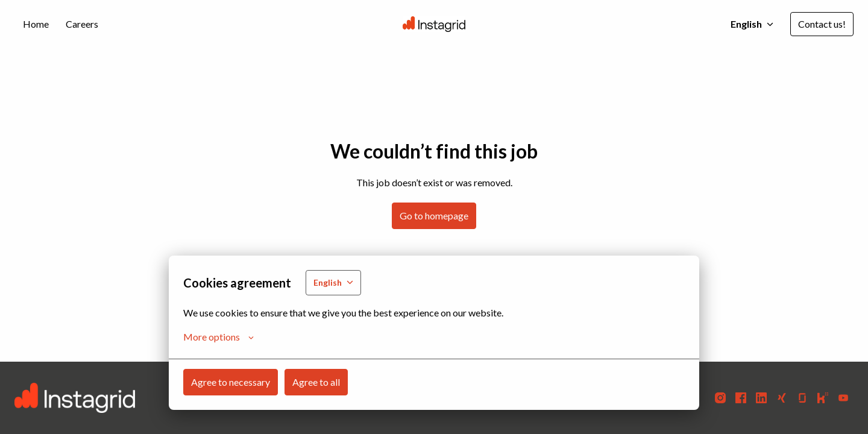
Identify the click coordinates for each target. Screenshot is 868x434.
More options (219, 337)
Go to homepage (434, 215)
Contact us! (822, 24)
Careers (82, 24)
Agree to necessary (231, 382)
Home (36, 24)
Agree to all (316, 382)
